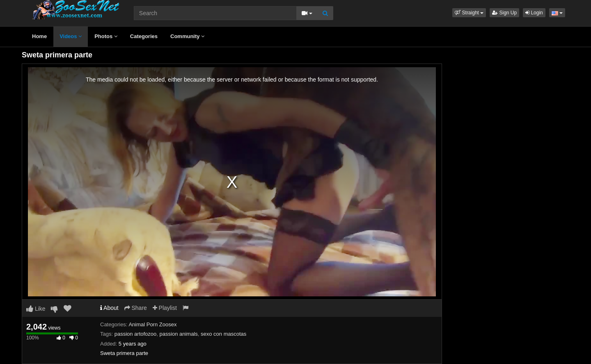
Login (534, 13)
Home (39, 36)
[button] (469, 13)
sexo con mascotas (223, 334)
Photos (106, 36)
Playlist (165, 308)
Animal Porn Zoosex (152, 324)
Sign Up (504, 13)
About (109, 308)
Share (136, 308)
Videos (71, 36)
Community (187, 36)
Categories (144, 36)
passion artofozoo (136, 334)
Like (36, 309)
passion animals (179, 334)
